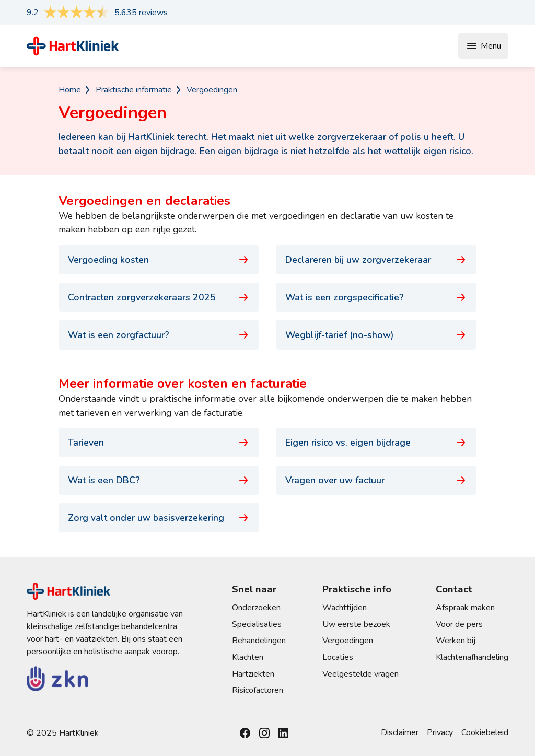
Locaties (338, 657)
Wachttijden (345, 608)
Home (70, 90)
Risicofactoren (258, 690)
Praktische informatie (134, 90)
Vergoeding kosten (159, 260)
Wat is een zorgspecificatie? (376, 297)
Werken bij (456, 641)
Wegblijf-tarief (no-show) (376, 335)
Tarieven (159, 443)
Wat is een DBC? (159, 480)
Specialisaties (257, 624)
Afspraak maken (465, 608)
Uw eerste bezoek (356, 624)
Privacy (440, 732)
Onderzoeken (256, 608)
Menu (483, 46)
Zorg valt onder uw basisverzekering (159, 518)
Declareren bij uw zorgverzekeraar (376, 260)
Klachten (248, 657)
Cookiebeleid (485, 732)
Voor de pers (459, 624)
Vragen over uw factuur (376, 480)
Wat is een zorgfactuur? (159, 335)
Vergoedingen (212, 90)
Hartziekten (253, 674)
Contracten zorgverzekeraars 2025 (159, 297)
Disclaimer (400, 732)
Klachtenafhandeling (472, 657)
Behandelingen (259, 641)
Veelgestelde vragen (360, 674)
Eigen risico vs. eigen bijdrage (376, 443)
